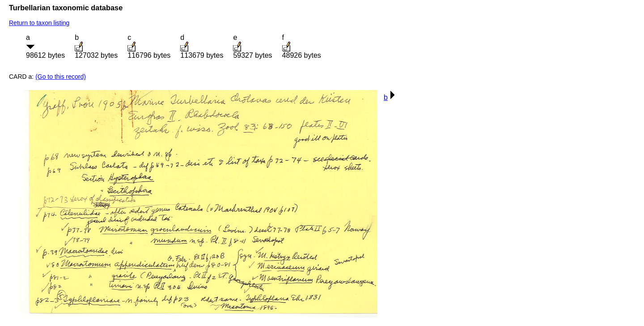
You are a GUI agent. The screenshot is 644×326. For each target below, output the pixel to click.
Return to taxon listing (39, 23)
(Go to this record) (61, 77)
